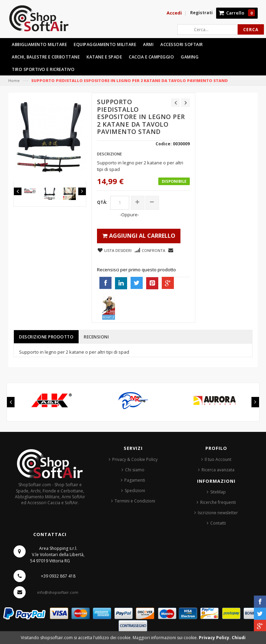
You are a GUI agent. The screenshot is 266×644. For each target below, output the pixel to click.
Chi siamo (135, 470)
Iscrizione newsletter (218, 513)
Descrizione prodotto (46, 337)
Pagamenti (135, 480)
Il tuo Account (218, 459)
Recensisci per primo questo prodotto (136, 270)
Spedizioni (135, 491)
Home (14, 80)
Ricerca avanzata (218, 470)
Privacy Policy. (215, 638)
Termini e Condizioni (135, 501)
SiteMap (218, 492)
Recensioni (96, 337)
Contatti (218, 523)
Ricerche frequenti (218, 502)
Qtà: (102, 202)
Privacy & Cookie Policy (135, 459)
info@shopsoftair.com (58, 592)
